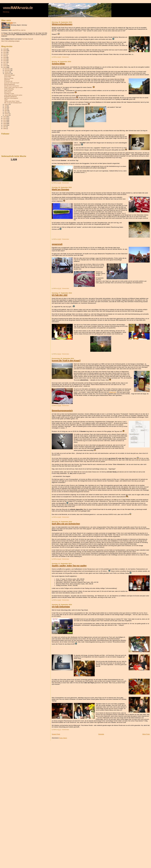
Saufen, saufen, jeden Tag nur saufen (69, 566)
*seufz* (6, 100)
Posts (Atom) (63, 738)
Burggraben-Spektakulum (10, 97)
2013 (5, 117)
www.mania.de (18, 8)
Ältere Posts (146, 734)
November (7, 70)
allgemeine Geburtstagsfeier (11, 98)
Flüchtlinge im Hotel (9, 94)
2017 (5, 62)
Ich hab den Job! (60, 295)
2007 (5, 127)
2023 (5, 54)
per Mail (4, 35)
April (6, 111)
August (7, 104)
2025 (5, 51)
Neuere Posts (56, 734)
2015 (5, 66)
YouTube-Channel (27, 39)
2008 (5, 125)
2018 (5, 61)
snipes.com (113, 392)
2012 (5, 118)
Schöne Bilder (58, 64)
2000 (5, 128)
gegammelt (57, 244)
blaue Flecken (8, 92)
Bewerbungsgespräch (62, 411)
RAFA (14, 23)
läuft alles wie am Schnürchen (66, 524)
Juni (6, 107)
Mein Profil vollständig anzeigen (10, 41)
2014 (5, 67)
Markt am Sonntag (60, 189)
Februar (7, 114)
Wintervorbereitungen (62, 24)
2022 (5, 56)
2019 (5, 59)
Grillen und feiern (8, 90)
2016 (5, 64)
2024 (5, 52)
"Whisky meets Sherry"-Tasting (12, 101)
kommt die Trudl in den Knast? (66, 361)
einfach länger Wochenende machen (13, 95)
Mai (6, 109)
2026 (5, 49)
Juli (6, 106)
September (8, 74)
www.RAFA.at (16, 30)
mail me (23, 30)
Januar (7, 115)
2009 (5, 123)
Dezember (7, 69)
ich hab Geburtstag (61, 607)
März (6, 112)
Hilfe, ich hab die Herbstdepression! (13, 103)
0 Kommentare (65, 57)
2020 (5, 57)
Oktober (7, 72)
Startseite (101, 734)
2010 (5, 122)
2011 (5, 120)
